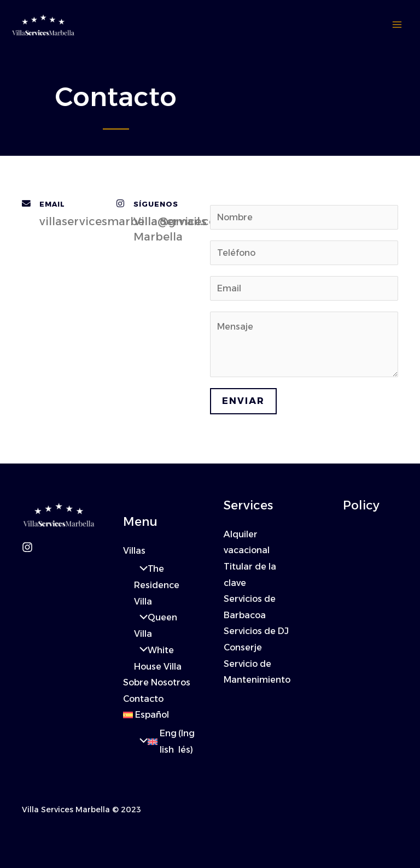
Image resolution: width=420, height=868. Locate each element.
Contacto (144, 699)
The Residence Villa (157, 585)
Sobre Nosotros (157, 683)
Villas (134, 551)
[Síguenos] (120, 204)
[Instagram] (27, 547)
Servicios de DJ (256, 632)
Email (52, 204)
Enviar (243, 401)
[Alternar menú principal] (397, 25)
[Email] (26, 204)
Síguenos (156, 204)
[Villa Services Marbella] (44, 25)
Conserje (243, 648)
